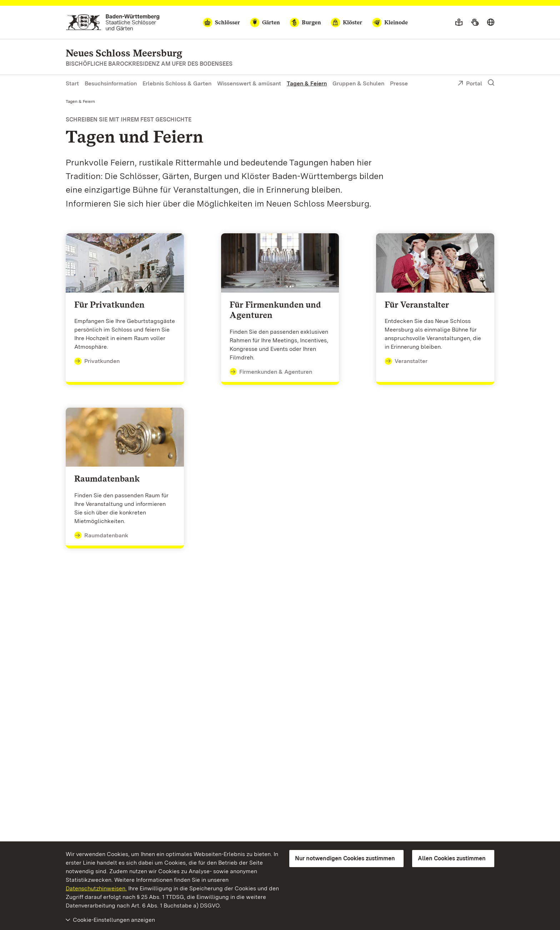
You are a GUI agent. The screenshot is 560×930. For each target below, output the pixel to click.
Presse (399, 83)
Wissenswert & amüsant (249, 83)
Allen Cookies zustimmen (452, 858)
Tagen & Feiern (307, 83)
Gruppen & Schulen (358, 83)
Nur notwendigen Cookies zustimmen (345, 858)
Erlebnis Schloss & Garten (177, 83)
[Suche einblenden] (491, 83)
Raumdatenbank (101, 536)
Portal (470, 84)
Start (72, 83)
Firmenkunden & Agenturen (271, 372)
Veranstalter (406, 361)
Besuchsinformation (111, 83)
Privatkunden (97, 361)
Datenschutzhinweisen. (96, 888)
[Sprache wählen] (491, 23)
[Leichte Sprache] (459, 23)
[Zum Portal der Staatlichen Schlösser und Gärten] (113, 22)
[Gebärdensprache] (475, 23)
